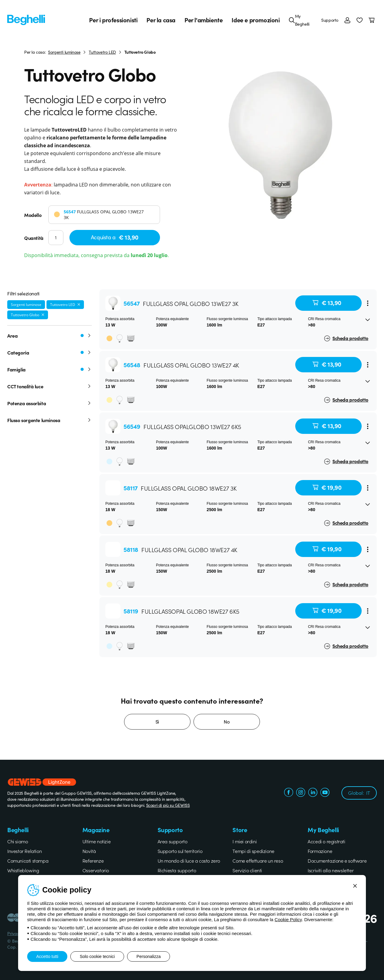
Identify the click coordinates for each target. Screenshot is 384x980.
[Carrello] (373, 20)
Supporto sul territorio (180, 851)
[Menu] (368, 303)
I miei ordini (245, 841)
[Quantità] (56, 238)
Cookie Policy (288, 920)
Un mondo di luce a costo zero (189, 861)
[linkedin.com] (313, 793)
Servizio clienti (247, 870)
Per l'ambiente (203, 20)
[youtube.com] (325, 793)
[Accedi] (347, 20)
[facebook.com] (289, 793)
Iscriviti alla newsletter (331, 870)
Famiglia (50, 369)
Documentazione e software (337, 861)
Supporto (330, 20)
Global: (359, 793)
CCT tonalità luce (50, 386)
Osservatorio (96, 870)
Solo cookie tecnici (97, 956)
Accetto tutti (47, 956)
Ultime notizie (96, 841)
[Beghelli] (26, 19)
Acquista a (115, 237)
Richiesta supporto (177, 870)
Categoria (50, 352)
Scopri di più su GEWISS (168, 805)
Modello (33, 215)
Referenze (93, 861)
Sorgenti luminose (64, 52)
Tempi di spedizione (253, 851)
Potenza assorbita (50, 403)
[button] (360, 20)
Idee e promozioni (256, 20)
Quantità (34, 238)
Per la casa (161, 20)
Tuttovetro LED (102, 52)
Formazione (320, 851)
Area (50, 336)
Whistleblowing (23, 870)
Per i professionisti (113, 20)
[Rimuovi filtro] (79, 304)
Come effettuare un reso (258, 861)
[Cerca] (292, 20)
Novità (89, 851)
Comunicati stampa (28, 861)
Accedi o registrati (326, 841)
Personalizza (149, 956)
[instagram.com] (301, 793)
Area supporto (173, 841)
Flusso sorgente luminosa (50, 420)
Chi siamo (18, 841)
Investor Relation (24, 851)
